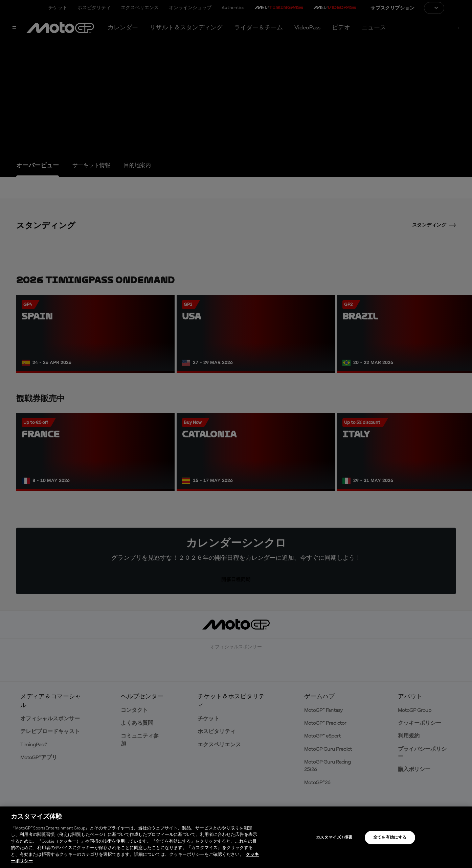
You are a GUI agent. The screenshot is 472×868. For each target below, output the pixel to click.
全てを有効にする (390, 838)
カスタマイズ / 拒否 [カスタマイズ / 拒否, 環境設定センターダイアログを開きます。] (334, 838)
